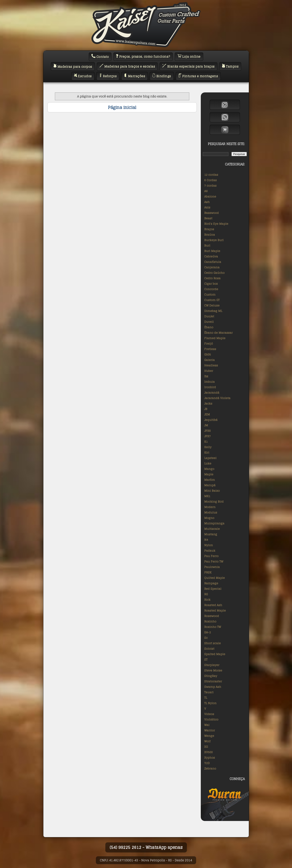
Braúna (210, 235)
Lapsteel (210, 458)
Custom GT (212, 300)
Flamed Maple (215, 338)
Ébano (209, 327)
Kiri (207, 452)
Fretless (210, 349)
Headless (211, 365)
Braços (209, 229)
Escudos (83, 76)
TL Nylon (210, 703)
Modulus (211, 512)
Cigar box (211, 284)
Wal (207, 725)
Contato (100, 57)
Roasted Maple (215, 610)
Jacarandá (212, 393)
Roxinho (210, 621)
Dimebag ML (213, 311)
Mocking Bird (214, 501)
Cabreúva (211, 256)
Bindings (162, 76)
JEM (207, 414)
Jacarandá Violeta (217, 398)
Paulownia (212, 567)
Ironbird (210, 387)
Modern (210, 507)
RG (206, 594)
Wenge (209, 736)
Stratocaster (213, 681)
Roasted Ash (213, 605)
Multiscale (212, 529)
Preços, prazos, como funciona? (143, 57)
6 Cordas (210, 180)
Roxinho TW (213, 627)
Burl (207, 245)
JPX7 (207, 436)
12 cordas (211, 175)
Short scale (212, 643)
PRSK (208, 572)
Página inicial (122, 107)
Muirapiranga (214, 523)
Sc (206, 638)
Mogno (209, 518)
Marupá (210, 485)
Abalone (210, 196)
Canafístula (213, 262)
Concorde (211, 289)
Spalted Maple (215, 654)
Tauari (209, 692)
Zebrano (210, 768)
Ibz (206, 376)
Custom (210, 294)
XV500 (208, 752)
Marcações (134, 76)
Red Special (213, 589)
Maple (209, 474)
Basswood (211, 213)
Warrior (210, 730)
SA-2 (208, 632)
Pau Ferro (211, 556)
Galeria (209, 360)
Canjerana (212, 267)
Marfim (210, 480)
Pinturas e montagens (198, 76)
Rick (207, 600)
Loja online (189, 57)
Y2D (207, 763)
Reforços (108, 76)
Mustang (211, 534)
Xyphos (210, 758)
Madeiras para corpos (73, 66)
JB (206, 409)
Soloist (209, 649)
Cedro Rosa (212, 278)
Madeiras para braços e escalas (127, 66)
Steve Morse (213, 670)
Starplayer (212, 665)
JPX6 (207, 431)
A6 (206, 191)
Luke (208, 463)
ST (206, 659)
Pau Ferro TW (214, 561)
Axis (207, 207)
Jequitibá (211, 420)
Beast (208, 218)
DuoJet (209, 316)
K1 (206, 442)
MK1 (207, 496)
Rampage (211, 583)
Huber (209, 371)
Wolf (207, 741)
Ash (207, 202)
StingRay (211, 676)
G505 (208, 354)
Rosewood (212, 616)
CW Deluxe (212, 305)
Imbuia (209, 382)
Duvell (209, 322)
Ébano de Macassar (218, 333)
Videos (209, 714)
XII (206, 747)
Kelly (208, 447)
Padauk (210, 551)
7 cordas (210, 186)
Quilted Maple (215, 578)
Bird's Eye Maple (216, 224)
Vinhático (211, 719)
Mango (209, 469)
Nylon (209, 545)
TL (206, 698)
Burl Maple (212, 251)
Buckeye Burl (214, 240)
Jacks (208, 403)
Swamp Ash (213, 687)
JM (206, 425)
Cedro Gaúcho (214, 273)
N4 (206, 540)
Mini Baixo (212, 491)
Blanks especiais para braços (188, 66)
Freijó (209, 344)
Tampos (230, 66)
